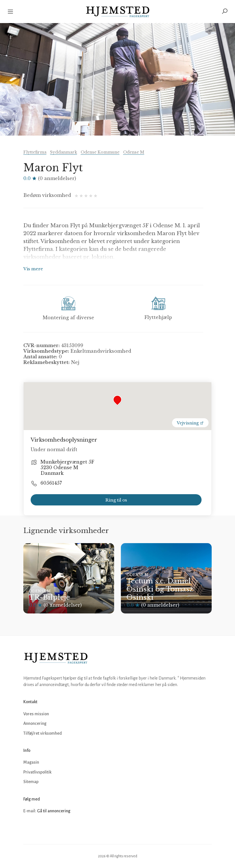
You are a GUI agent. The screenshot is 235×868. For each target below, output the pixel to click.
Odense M (134, 152)
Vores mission (36, 714)
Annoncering (35, 723)
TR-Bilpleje (49, 597)
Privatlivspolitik (37, 772)
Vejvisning (190, 423)
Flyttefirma (35, 152)
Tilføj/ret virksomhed (43, 733)
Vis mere (33, 269)
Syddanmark (64, 152)
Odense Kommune (100, 152)
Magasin (31, 762)
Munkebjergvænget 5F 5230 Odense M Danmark (67, 467)
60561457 (51, 483)
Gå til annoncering (54, 811)
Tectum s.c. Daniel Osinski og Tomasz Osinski (160, 589)
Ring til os (116, 500)
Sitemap (31, 782)
